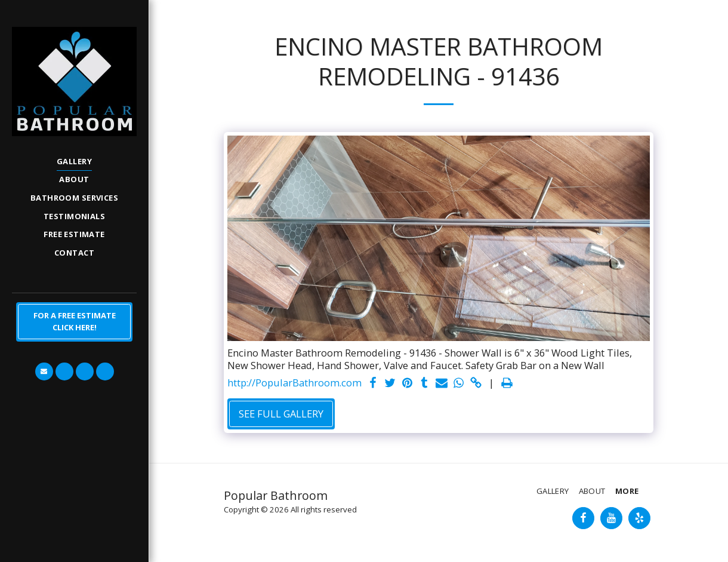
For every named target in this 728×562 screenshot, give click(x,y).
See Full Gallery (281, 414)
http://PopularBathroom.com (294, 383)
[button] (44, 371)
